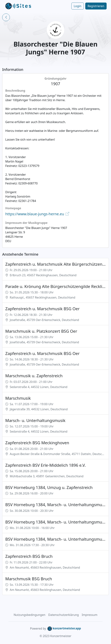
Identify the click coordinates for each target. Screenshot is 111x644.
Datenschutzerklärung (63, 615)
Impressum (90, 615)
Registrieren (96, 6)
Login (78, 6)
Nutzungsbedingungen (30, 615)
